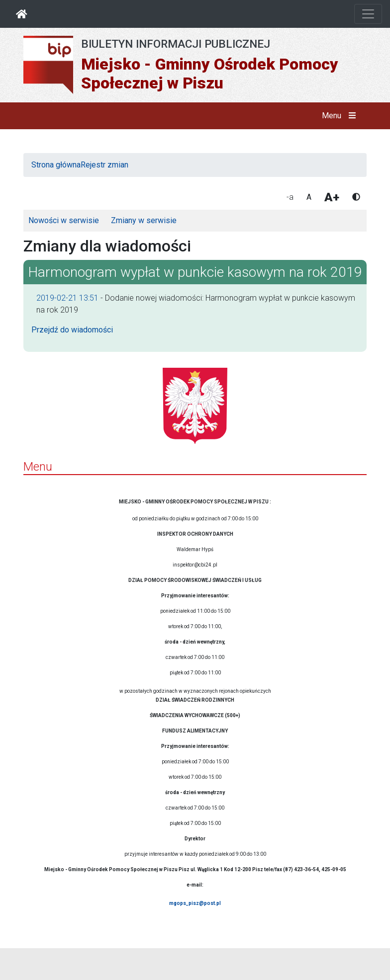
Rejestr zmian (104, 165)
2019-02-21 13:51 (67, 298)
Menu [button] (341, 116)
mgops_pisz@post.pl (195, 903)
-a (290, 197)
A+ (332, 197)
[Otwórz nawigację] (368, 14)
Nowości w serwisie (64, 220)
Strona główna (56, 165)
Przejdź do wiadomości (72, 330)
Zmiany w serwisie (144, 220)
